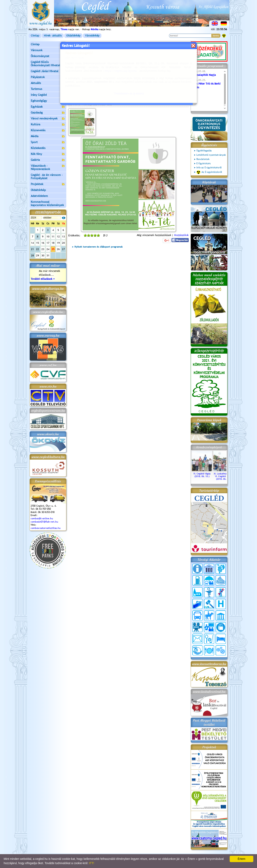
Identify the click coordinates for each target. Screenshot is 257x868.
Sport (48, 142)
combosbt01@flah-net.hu (44, 522)
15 (38, 243)
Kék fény (48, 154)
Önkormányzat (48, 56)
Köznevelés (48, 131)
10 (48, 237)
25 (53, 249)
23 (43, 249)
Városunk (48, 50)
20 (63, 243)
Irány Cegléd (39, 95)
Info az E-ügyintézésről (209, 168)
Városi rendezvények (48, 119)
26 (58, 249)
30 (43, 255)
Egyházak (48, 107)
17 (48, 243)
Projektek (48, 184)
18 (53, 243)
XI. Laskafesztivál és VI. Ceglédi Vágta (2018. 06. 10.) (224, 475)
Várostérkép (92, 36)
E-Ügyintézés (204, 163)
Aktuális (48, 83)
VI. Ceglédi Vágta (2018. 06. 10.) (202, 474)
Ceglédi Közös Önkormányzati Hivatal (48, 64)
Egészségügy (48, 101)
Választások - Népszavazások (48, 167)
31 (48, 255)
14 (32, 243)
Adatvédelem (39, 196)
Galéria (48, 160)
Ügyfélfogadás (204, 151)
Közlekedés (48, 148)
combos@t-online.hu (42, 518)
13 (63, 237)
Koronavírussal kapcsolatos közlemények (47, 203)
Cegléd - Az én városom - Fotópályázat (47, 176)
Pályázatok (38, 77)
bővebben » (75, 89)
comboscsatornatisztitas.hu (46, 528)
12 (58, 237)
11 (53, 237)
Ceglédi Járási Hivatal (45, 71)
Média (48, 136)
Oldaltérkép (73, 36)
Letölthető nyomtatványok (211, 155)
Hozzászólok (181, 235)
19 (58, 243)
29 (38, 255)
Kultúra (48, 125)
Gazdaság (48, 113)
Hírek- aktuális (53, 36)
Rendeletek (203, 159)
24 (48, 249)
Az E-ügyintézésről (209, 172)
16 (43, 243)
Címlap (35, 36)
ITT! (91, 863)
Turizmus (48, 89)
